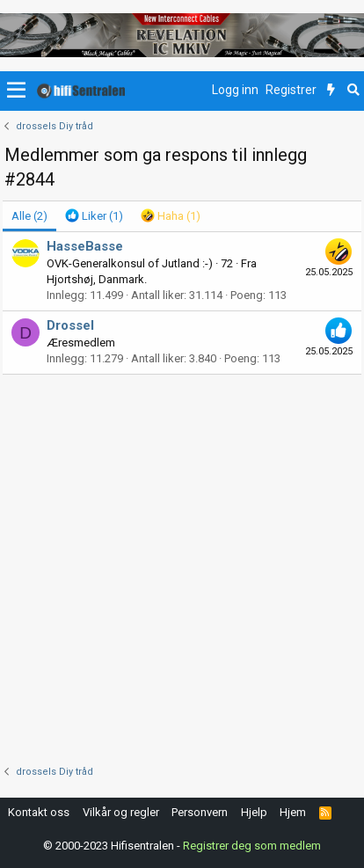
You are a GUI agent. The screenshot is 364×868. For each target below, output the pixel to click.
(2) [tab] (29, 216)
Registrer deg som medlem (252, 846)
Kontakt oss (39, 812)
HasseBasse (85, 246)
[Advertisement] (182, 565)
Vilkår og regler (121, 812)
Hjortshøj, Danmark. (97, 279)
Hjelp (254, 812)
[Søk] (353, 91)
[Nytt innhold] (331, 91)
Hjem (293, 812)
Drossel (70, 325)
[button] (16, 91)
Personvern (200, 812)
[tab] (94, 216)
